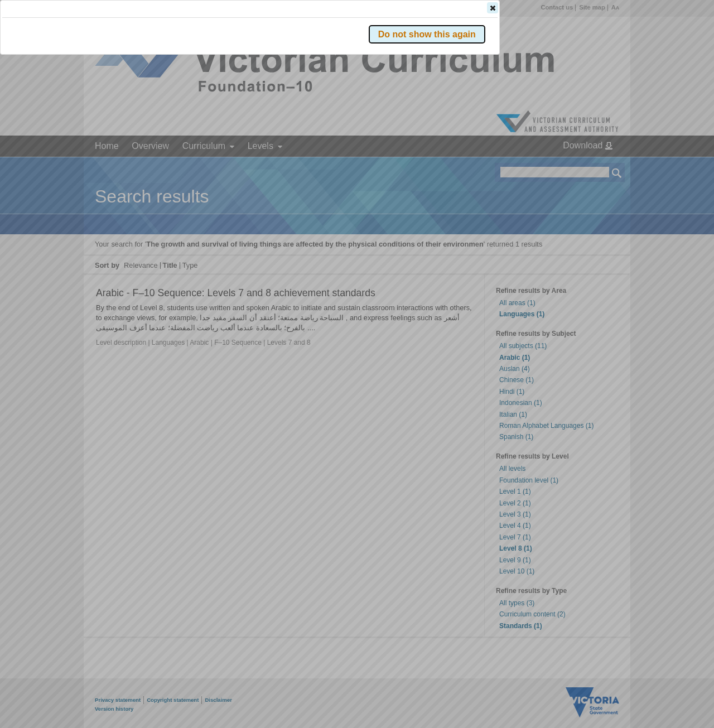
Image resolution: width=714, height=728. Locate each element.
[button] (597, 167)
